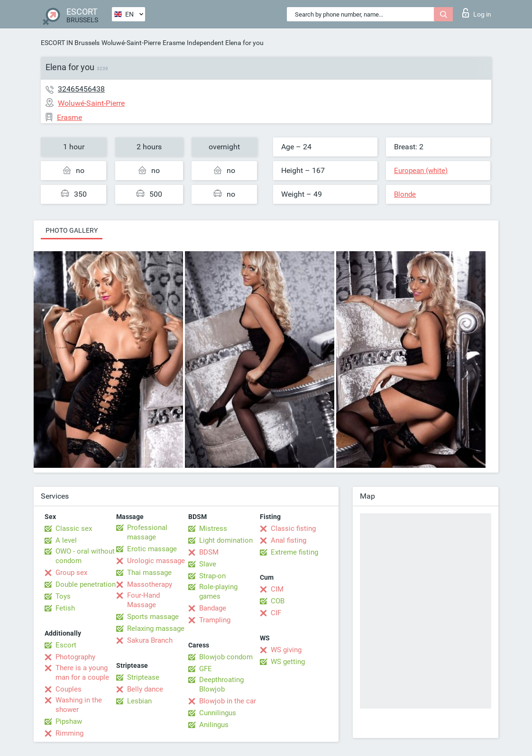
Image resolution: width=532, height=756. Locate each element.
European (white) (421, 171)
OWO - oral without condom (85, 556)
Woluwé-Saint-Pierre (131, 43)
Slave (208, 564)
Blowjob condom (226, 657)
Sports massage (153, 617)
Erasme (174, 43)
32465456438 (81, 89)
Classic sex (74, 528)
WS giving (286, 650)
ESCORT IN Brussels (70, 43)
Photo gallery (72, 230)
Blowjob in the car (228, 701)
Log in (477, 13)
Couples (69, 689)
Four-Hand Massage (143, 600)
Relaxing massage (156, 628)
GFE (206, 669)
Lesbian (139, 701)
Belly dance (145, 689)
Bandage (213, 608)
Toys (63, 596)
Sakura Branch (150, 640)
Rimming (69, 733)
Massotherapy (150, 584)
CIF (276, 613)
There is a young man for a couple (82, 673)
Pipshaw (69, 721)
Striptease (143, 677)
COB (278, 601)
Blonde (405, 194)
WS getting (288, 662)
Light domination (226, 540)
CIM (277, 589)
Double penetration (86, 584)
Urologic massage (156, 561)
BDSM (209, 552)
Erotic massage (152, 549)
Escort (66, 645)
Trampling (215, 620)
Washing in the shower (79, 705)
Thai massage (149, 573)
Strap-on (212, 576)
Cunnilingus (218, 713)
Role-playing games (218, 592)
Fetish (65, 608)
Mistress (213, 528)
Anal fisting (289, 540)
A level (66, 540)
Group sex (71, 573)
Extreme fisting (294, 552)
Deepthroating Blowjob (221, 684)
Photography (75, 657)
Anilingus (214, 725)
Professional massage (147, 532)
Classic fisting (293, 528)
